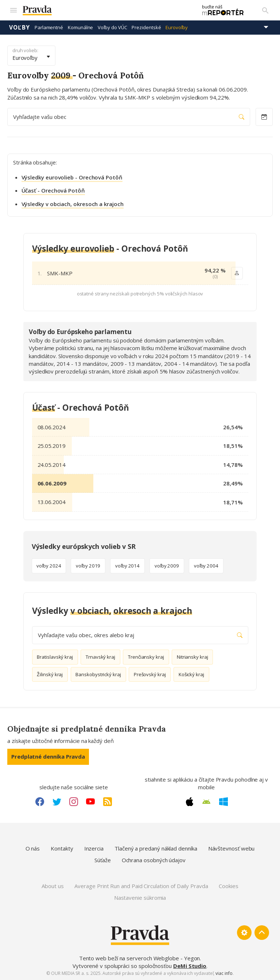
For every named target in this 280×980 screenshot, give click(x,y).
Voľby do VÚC (112, 27)
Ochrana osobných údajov (154, 860)
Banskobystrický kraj (98, 674)
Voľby (20, 27)
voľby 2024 (49, 566)
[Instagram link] (74, 802)
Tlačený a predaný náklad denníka (156, 848)
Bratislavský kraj (55, 657)
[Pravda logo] (106, 10)
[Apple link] (190, 802)
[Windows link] (223, 802)
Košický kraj (191, 674)
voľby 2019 (88, 566)
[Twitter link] (57, 802)
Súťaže (103, 860)
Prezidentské (146, 27)
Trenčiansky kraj (146, 657)
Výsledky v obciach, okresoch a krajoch (73, 204)
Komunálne (80, 27)
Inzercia (94, 848)
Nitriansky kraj (192, 657)
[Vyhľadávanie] (265, 10)
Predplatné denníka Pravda (48, 756)
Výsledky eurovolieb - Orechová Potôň (72, 177)
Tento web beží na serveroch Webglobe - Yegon (140, 958)
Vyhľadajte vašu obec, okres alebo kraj (140, 635)
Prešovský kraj (150, 674)
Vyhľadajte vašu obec (129, 117)
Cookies (228, 886)
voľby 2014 (127, 566)
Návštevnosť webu (232, 848)
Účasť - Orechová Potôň (53, 190)
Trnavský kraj (100, 657)
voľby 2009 (167, 566)
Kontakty (62, 848)
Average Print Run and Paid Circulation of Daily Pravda (141, 886)
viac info (224, 973)
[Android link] (206, 802)
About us (52, 886)
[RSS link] (108, 802)
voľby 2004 (206, 566)
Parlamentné (49, 27)
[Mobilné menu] (13, 10)
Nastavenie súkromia (140, 898)
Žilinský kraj (50, 674)
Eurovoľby (176, 27)
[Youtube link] (90, 802)
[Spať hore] (262, 933)
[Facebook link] (40, 802)
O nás (33, 848)
